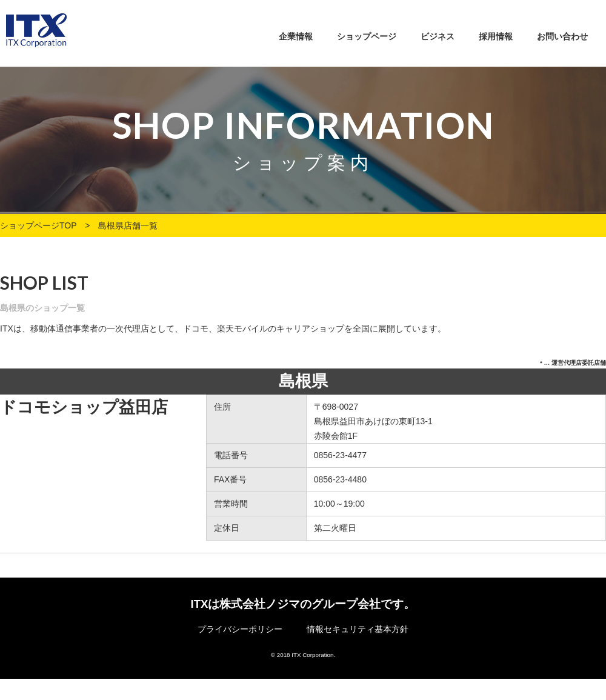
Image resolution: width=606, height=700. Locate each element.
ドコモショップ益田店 (84, 407)
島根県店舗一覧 (128, 225)
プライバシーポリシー (240, 629)
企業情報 (296, 36)
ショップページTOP (38, 225)
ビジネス (438, 36)
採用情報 (496, 36)
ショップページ (367, 36)
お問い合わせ (562, 36)
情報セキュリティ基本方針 (358, 629)
